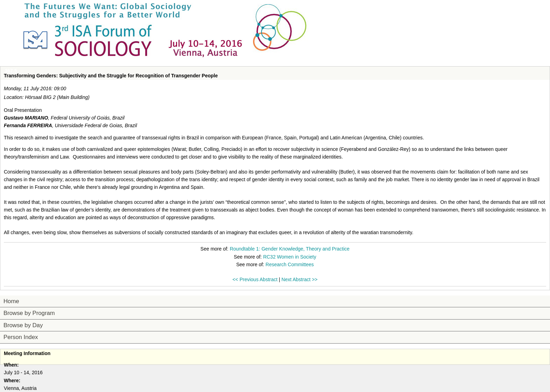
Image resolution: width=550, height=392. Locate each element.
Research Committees (290, 264)
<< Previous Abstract (255, 279)
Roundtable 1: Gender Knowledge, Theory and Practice (290, 249)
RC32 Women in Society (290, 257)
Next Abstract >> (300, 279)
